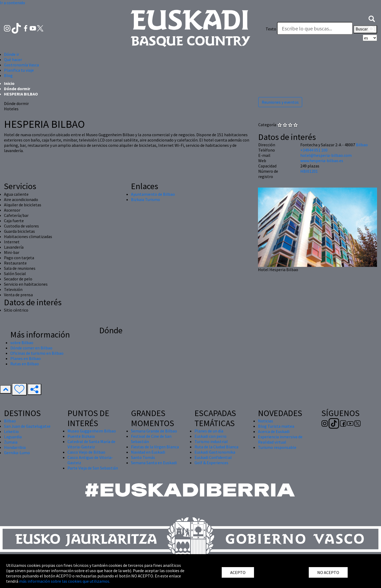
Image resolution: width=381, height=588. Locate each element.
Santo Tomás (143, 457)
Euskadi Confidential (213, 457)
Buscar (365, 29)
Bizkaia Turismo (146, 199)
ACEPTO (238, 572)
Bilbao (362, 145)
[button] (372, 18)
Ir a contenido (13, 3)
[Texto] (315, 28)
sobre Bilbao (22, 343)
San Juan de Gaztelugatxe (27, 426)
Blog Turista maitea (276, 426)
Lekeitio (11, 431)
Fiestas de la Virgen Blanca (155, 447)
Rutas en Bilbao (25, 364)
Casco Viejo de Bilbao (86, 452)
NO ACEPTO (328, 572)
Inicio (9, 83)
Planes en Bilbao (26, 358)
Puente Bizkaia (81, 436)
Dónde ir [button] (12, 54)
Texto (271, 29)
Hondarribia (15, 447)
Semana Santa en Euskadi (154, 463)
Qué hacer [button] (13, 60)
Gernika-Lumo (17, 453)
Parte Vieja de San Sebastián (93, 468)
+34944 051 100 (314, 150)
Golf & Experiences (211, 463)
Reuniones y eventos (280, 102)
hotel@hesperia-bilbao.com (326, 155)
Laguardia (13, 437)
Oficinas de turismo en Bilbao (37, 353)
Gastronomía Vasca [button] (21, 65)
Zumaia (11, 442)
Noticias (266, 421)
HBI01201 (309, 171)
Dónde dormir (17, 89)
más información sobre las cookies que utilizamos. (65, 581)
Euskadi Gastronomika (215, 452)
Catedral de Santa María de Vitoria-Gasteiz (91, 444)
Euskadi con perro (210, 436)
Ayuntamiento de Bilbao (153, 194)
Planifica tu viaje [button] (19, 70)
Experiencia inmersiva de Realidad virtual (280, 439)
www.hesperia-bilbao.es (322, 161)
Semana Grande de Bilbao (154, 431)
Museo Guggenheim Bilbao (92, 431)
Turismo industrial (211, 441)
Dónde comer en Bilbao (31, 348)
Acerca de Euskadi (274, 431)
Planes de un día (209, 431)
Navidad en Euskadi (148, 452)
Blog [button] (8, 75)
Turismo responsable (277, 447)
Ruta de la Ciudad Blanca (216, 447)
